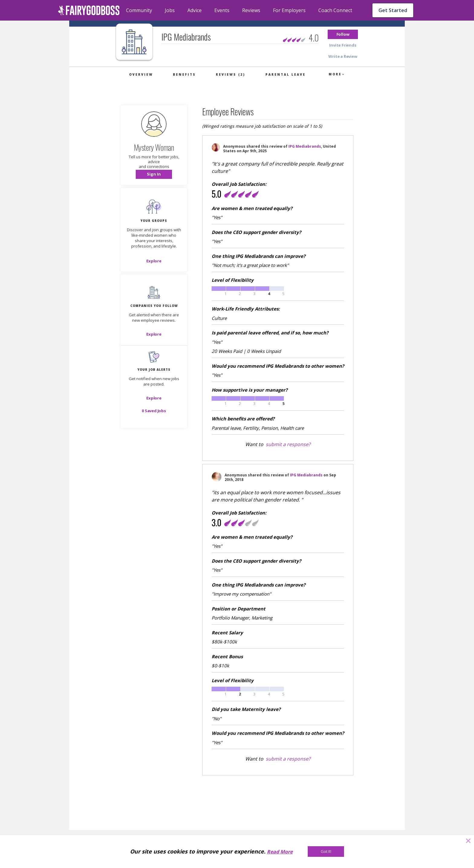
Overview (141, 74)
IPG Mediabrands (305, 146)
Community (139, 10)
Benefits (184, 74)
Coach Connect (335, 10)
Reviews (251, 10)
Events (222, 10)
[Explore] (154, 261)
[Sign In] (154, 174)
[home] (89, 10)
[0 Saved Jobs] (154, 411)
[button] (343, 34)
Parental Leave (286, 74)
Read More (280, 852)
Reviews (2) (231, 74)
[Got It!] (326, 852)
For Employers (289, 10)
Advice (195, 10)
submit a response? (288, 444)
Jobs (170, 10)
